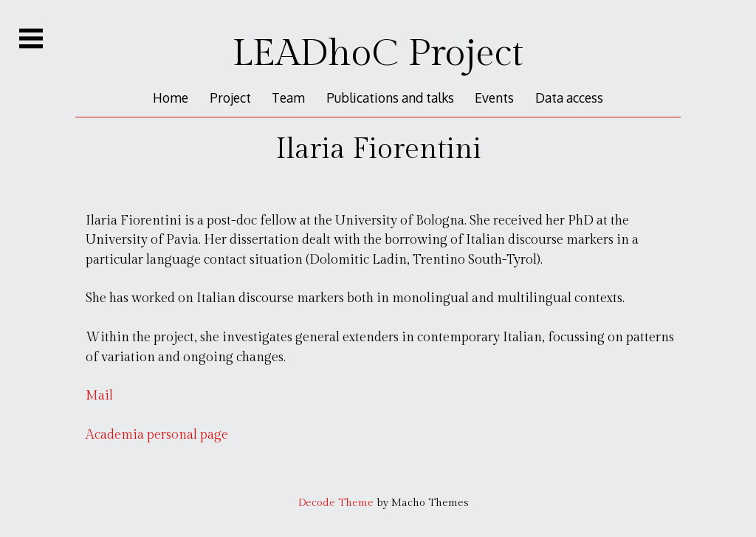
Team (288, 98)
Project (230, 98)
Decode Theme (336, 503)
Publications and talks (390, 98)
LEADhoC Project (378, 54)
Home (171, 98)
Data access (569, 98)
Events (494, 98)
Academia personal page (157, 435)
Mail (99, 396)
